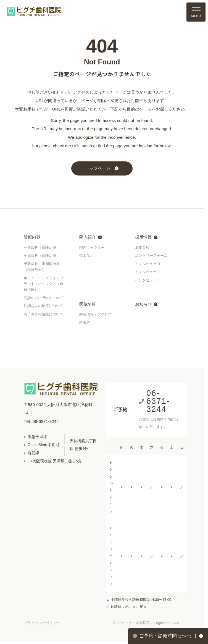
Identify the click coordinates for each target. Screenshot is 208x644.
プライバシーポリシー (42, 623)
